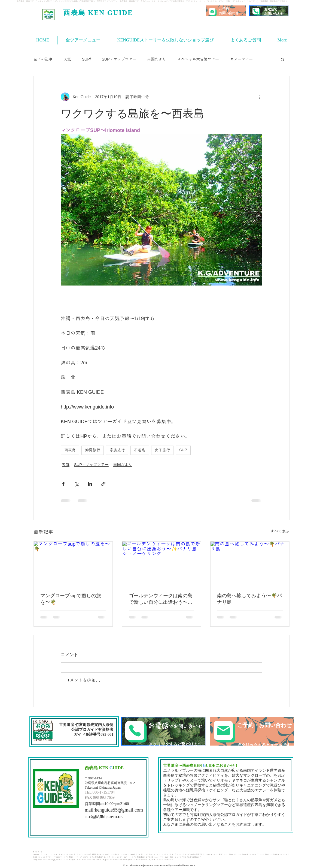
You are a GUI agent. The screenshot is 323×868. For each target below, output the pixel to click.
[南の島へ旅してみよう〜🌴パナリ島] (250, 564)
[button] (283, 59)
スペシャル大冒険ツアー (198, 59)
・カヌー (60, 854)
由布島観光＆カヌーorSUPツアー (100, 854)
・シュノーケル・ (82, 854)
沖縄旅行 (93, 450)
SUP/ (86, 59)
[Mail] (212, 11)
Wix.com (190, 866)
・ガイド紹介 (113, 860)
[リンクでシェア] (103, 484)
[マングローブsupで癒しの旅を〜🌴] (73, 564)
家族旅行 (117, 450)
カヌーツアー (241, 59)
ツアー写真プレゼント (56, 860)
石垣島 (140, 450)
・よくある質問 (69, 860)
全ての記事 (43, 59)
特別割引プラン (40, 860)
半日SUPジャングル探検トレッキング (68, 857)
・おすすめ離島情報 (125, 860)
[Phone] (256, 11)
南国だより (157, 59)
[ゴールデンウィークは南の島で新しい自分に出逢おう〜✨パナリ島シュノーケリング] (162, 564)
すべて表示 (280, 531)
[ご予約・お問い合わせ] (252, 731)
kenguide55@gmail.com (119, 810)
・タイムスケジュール (83, 860)
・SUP (55, 854)
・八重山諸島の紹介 (140, 860)
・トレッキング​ (69, 854)
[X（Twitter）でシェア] (77, 484)
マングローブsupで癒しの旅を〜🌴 (71, 599)
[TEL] (163, 731)
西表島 (70, 450)
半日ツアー (118, 854)
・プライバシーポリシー (164, 860)
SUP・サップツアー (119, 59)
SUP (183, 450)
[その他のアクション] (259, 97)
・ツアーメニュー (46, 854)
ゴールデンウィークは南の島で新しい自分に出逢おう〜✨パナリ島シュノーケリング (161, 599)
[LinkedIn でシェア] (90, 484)
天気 (67, 59)
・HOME (36, 854)
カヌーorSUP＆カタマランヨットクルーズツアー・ (143, 854)
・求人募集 (151, 860)
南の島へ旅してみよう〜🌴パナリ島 (249, 599)
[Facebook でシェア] (63, 484)
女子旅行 (162, 450)
